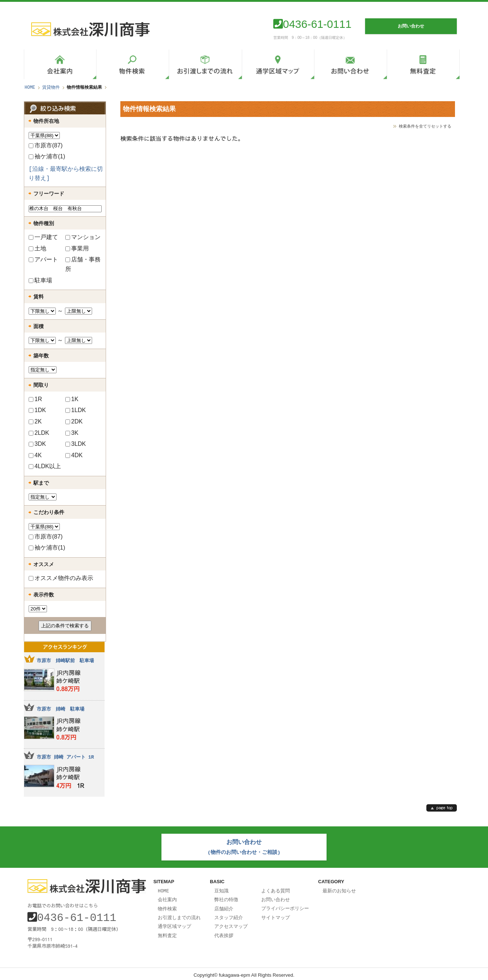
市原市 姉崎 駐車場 (61, 709)
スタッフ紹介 (229, 915)
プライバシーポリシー (285, 906)
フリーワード (49, 194)
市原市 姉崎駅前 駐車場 (65, 661)
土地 (37, 248)
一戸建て (43, 237)
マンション (83, 237)
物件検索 (167, 906)
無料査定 (167, 932)
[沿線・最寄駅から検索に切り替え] (66, 174)
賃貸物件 (51, 87)
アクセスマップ (231, 923)
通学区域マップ (174, 923)
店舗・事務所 (83, 264)
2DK (74, 421)
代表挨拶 (224, 932)
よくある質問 (276, 889)
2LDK (39, 433)
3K (72, 433)
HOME (30, 87)
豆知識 (221, 889)
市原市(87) (45, 145)
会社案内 (167, 898)
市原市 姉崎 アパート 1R (65, 757)
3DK (37, 444)
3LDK (76, 444)
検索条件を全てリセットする (425, 126)
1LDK (76, 410)
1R (35, 399)
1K (72, 399)
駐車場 (40, 280)
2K (35, 421)
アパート (43, 259)
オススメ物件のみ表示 (61, 578)
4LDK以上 (45, 466)
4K (35, 455)
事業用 (77, 248)
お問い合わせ (276, 898)
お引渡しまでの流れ (179, 915)
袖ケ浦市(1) (47, 156)
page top (442, 808)
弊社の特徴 (226, 898)
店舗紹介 (224, 906)
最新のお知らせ (339, 889)
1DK (37, 410)
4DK (74, 455)
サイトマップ (276, 915)
